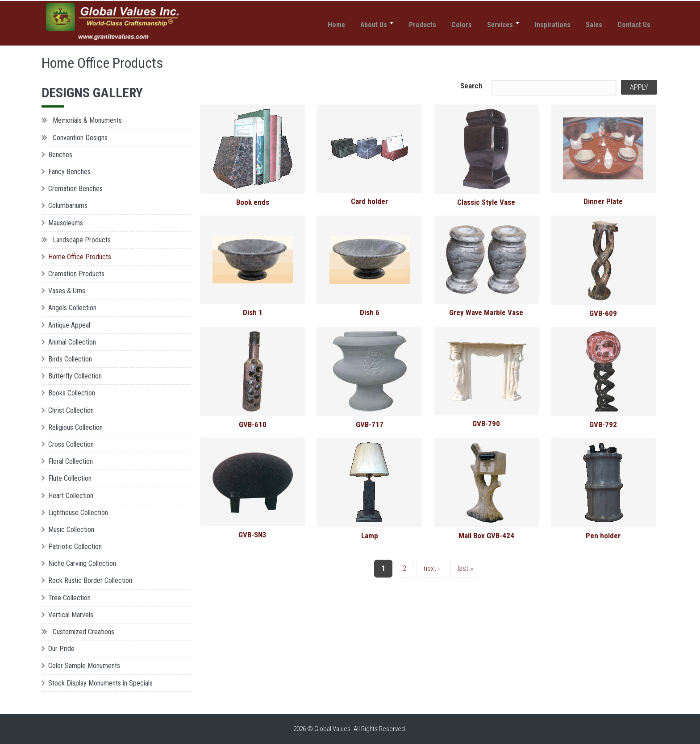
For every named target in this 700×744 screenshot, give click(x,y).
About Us (352, 26)
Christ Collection (71, 410)
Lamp (370, 536)
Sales (588, 26)
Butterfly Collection (75, 376)
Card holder (369, 201)
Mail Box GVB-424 (486, 536)
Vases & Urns (67, 291)
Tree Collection (69, 598)
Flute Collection (70, 478)
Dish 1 (253, 312)
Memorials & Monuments (87, 120)
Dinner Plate (603, 201)
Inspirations (543, 26)
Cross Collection (71, 444)
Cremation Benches (75, 189)
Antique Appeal (69, 325)
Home (307, 26)
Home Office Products (80, 257)
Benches (60, 155)
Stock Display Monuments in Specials (100, 683)
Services (490, 26)
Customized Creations (83, 632)
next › (432, 568)
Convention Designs (80, 138)
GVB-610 (253, 424)
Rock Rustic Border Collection (90, 580)
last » (465, 568)
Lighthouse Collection (78, 513)
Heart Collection (71, 496)
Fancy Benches (69, 172)
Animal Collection (72, 342)
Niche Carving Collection (82, 563)
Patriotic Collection (75, 547)
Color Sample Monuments (84, 666)
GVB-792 (603, 424)
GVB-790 (486, 424)
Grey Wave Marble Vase (486, 312)
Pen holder (603, 536)
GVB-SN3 (252, 535)
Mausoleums (66, 223)
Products (402, 26)
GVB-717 (370, 424)
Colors (445, 26)
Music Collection (71, 530)
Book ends (253, 202)
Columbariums (68, 206)
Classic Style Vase (486, 202)
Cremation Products (76, 274)
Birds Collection (70, 359)
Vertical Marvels (71, 615)
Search (471, 86)
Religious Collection (75, 427)
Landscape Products (82, 240)
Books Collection (72, 393)
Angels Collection (72, 308)
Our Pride (61, 649)
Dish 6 (370, 312)
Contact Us (632, 26)
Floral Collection (71, 461)
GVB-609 (603, 313)
